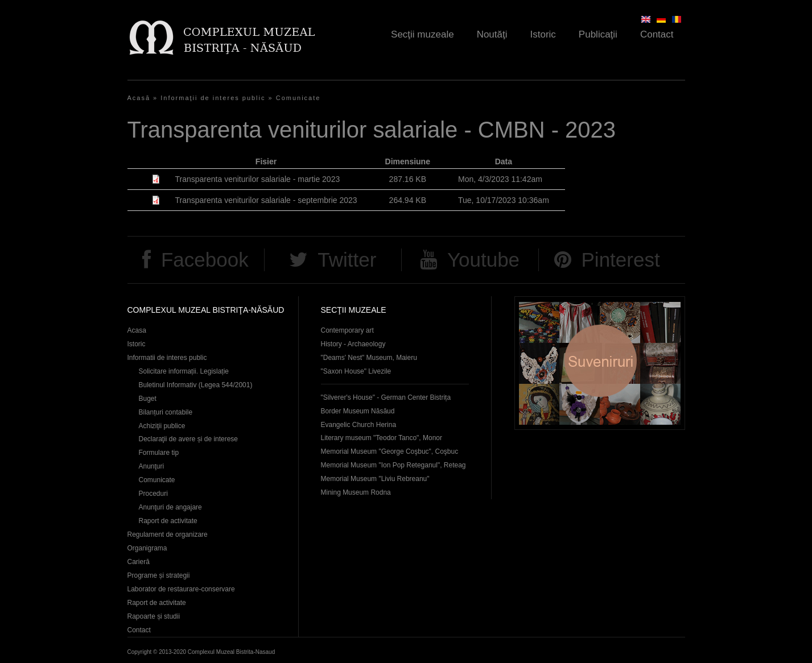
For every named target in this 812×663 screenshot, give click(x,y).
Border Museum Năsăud (358, 411)
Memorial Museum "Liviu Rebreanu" (375, 479)
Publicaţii (598, 34)
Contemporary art (347, 330)
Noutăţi (492, 34)
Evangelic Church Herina (359, 425)
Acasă (139, 98)
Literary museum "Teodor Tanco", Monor (382, 438)
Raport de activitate (168, 521)
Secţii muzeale (423, 34)
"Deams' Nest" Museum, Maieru (369, 358)
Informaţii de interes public (213, 98)
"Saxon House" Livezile (356, 371)
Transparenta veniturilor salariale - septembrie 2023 (266, 200)
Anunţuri (152, 466)
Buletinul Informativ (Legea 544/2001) (196, 385)
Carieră (139, 562)
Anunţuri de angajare (170, 507)
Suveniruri (600, 363)
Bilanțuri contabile (166, 412)
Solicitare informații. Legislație (184, 371)
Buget (148, 399)
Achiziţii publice (162, 426)
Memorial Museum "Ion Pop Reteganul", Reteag (393, 465)
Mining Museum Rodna (356, 492)
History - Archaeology (353, 344)
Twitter (347, 260)
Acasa (137, 330)
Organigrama (147, 548)
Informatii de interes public (167, 358)
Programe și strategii (159, 575)
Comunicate (298, 98)
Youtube (483, 260)
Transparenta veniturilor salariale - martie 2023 (258, 179)
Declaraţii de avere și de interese (189, 439)
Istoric (543, 34)
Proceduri (153, 494)
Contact (657, 34)
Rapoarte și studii (154, 616)
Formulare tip (159, 453)
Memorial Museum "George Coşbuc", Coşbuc (390, 451)
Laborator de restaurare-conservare (181, 589)
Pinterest (621, 260)
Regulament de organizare (168, 534)
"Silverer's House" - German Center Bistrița (386, 397)
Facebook (205, 260)
